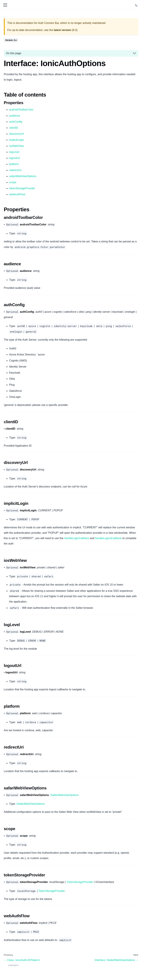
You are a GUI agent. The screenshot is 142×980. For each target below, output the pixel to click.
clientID (14, 128)
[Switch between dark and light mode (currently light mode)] (137, 5)
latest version (62, 30)
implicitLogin (17, 140)
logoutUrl (15, 158)
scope (13, 182)
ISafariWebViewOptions (31, 804)
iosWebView (17, 146)
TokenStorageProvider (52, 891)
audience (15, 116)
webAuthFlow (17, 194)
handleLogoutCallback (108, 538)
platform (14, 164)
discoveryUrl (17, 134)
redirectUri (15, 170)
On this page (14, 53)
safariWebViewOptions (23, 176)
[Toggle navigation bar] (5, 5)
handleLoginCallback (77, 538)
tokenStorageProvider (22, 188)
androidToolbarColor (21, 110)
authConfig (16, 122)
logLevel (14, 152)
